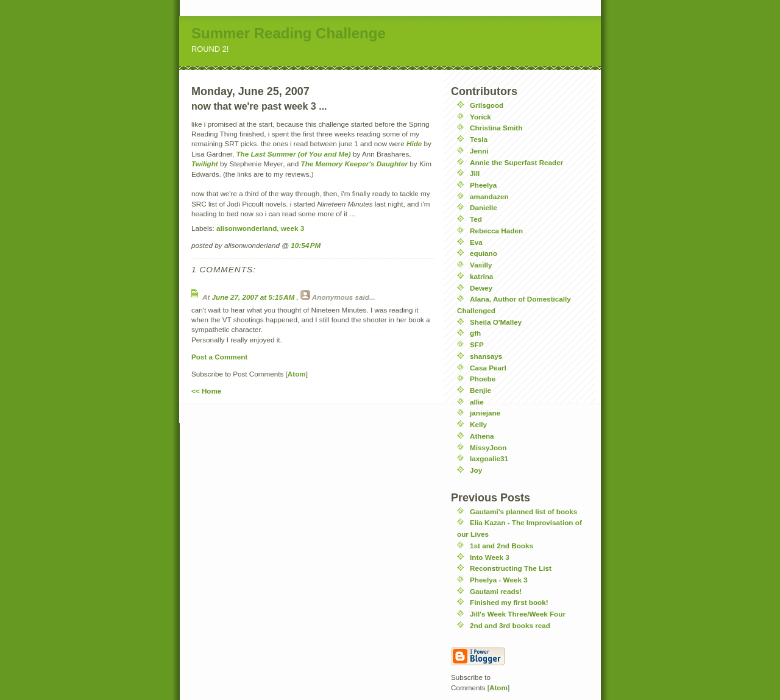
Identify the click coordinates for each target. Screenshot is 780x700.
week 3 (292, 228)
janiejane (485, 413)
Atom (297, 374)
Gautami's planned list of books (523, 511)
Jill (475, 173)
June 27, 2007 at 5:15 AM (254, 297)
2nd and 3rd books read (510, 625)
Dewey (481, 288)
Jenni (479, 151)
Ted (476, 219)
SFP (477, 345)
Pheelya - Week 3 (499, 580)
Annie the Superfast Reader (516, 162)
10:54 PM (306, 245)
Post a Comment (219, 357)
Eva (476, 242)
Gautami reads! (496, 591)
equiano (484, 253)
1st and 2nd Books (502, 546)
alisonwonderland (246, 228)
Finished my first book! (509, 602)
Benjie (480, 390)
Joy (476, 470)
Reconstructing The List (511, 568)
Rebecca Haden (496, 231)
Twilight (205, 164)
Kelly (478, 424)
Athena (482, 436)
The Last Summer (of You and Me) (293, 154)
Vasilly (481, 265)
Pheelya (483, 185)
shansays (486, 356)
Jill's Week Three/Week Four (518, 614)
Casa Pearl (488, 368)
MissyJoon (488, 447)
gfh (475, 333)
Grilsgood (487, 105)
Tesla (479, 139)
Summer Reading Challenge (289, 33)
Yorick (480, 117)
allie (477, 402)
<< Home (206, 391)
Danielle (484, 207)
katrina (481, 276)
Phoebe (483, 379)
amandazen (489, 196)
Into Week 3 (490, 557)
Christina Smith (496, 128)
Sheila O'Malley (496, 322)
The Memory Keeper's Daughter (355, 164)
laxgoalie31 (489, 458)
